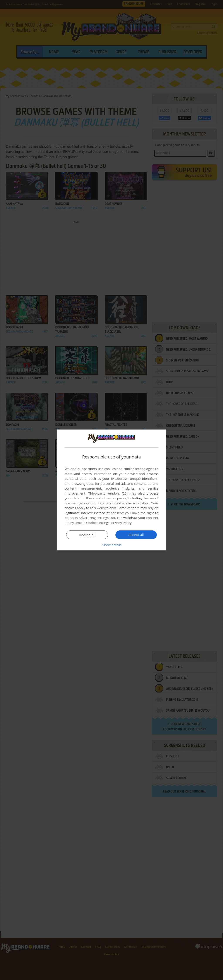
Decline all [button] (87, 535)
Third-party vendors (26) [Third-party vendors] (108, 493)
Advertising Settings (94, 518)
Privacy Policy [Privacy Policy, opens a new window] (122, 523)
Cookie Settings (98, 523)
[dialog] (111, 490)
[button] (111, 545)
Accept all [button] (136, 535)
